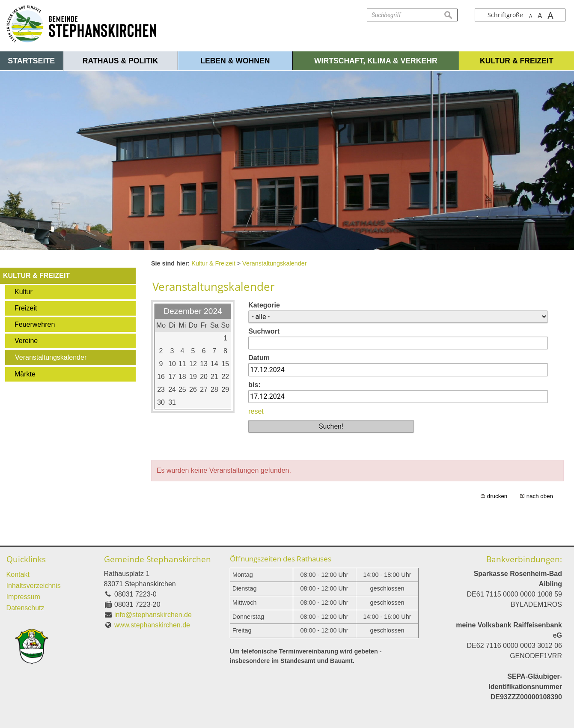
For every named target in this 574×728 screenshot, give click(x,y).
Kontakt (18, 574)
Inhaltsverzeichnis (34, 586)
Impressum (23, 597)
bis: (254, 385)
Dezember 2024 (193, 311)
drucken (497, 496)
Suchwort (264, 331)
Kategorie (264, 305)
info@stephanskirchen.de (153, 615)
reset (256, 411)
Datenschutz (25, 608)
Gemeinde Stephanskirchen (158, 559)
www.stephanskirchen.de (152, 625)
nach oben (540, 496)
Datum (259, 358)
